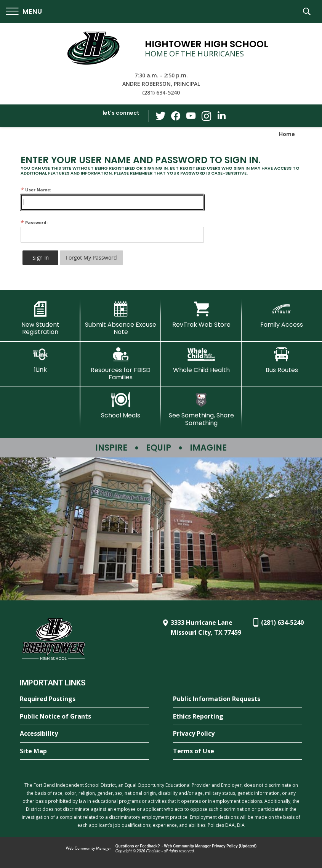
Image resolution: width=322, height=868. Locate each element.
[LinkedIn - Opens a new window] (221, 115)
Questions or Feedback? (138, 846)
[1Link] (40, 360)
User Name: (36, 190)
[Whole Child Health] (201, 360)
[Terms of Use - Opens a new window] (238, 751)
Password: (34, 222)
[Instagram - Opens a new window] (206, 116)
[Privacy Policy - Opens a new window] (238, 734)
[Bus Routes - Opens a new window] (282, 360)
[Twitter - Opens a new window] (160, 116)
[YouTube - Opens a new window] (191, 116)
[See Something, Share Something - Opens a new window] (201, 409)
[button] (24, 12)
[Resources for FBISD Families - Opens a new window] (121, 364)
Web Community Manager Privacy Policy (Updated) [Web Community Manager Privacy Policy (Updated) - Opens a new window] (211, 846)
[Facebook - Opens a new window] (176, 116)
